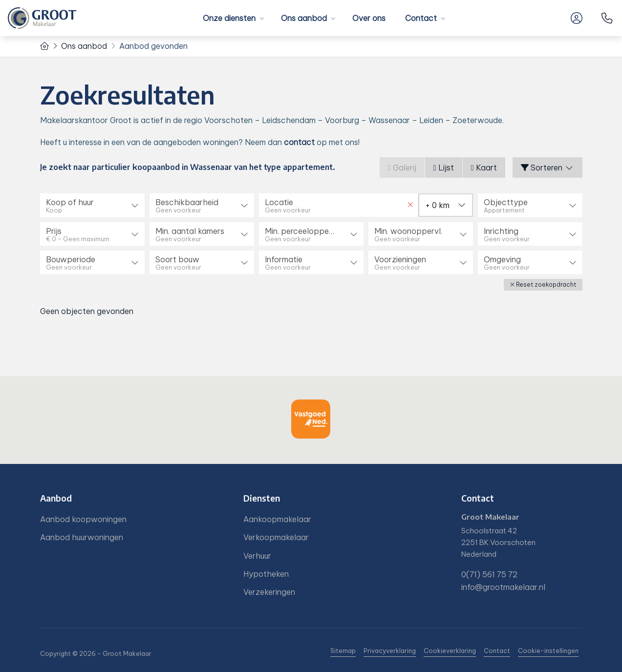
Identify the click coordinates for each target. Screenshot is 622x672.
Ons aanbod (307, 18)
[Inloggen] (577, 18)
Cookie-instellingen (548, 651)
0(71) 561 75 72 (489, 574)
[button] (543, 284)
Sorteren (547, 168)
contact (299, 142)
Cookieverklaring (450, 651)
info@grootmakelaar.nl (503, 586)
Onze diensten (232, 18)
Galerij (402, 168)
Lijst (444, 168)
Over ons (369, 18)
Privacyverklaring (390, 651)
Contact (424, 18)
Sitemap (343, 651)
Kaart (484, 168)
